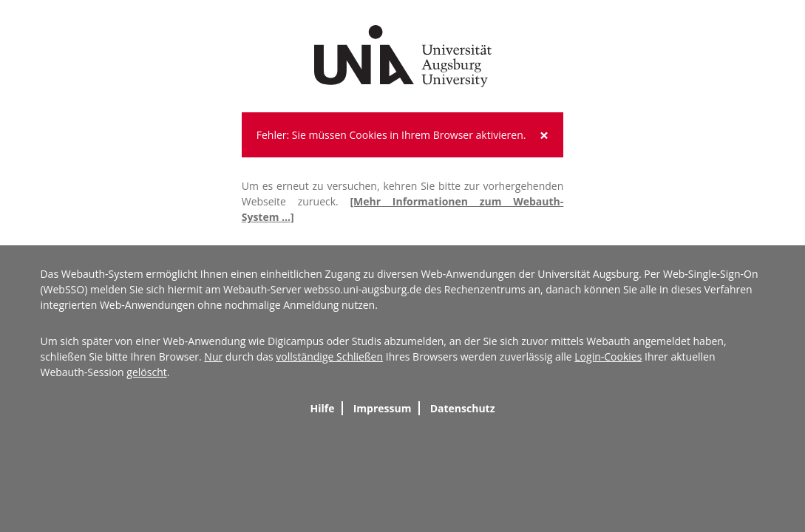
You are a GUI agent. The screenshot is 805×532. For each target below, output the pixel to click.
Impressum (383, 408)
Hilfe (322, 408)
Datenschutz (463, 408)
